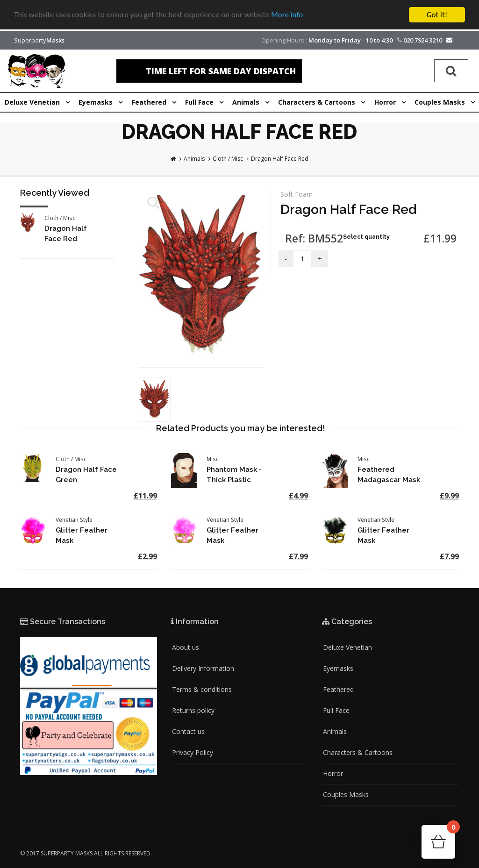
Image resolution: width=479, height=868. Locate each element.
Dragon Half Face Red (280, 159)
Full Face (336, 710)
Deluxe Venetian (347, 647)
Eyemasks (338, 668)
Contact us (188, 731)
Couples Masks (346, 794)
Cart (451, 830)
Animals (194, 159)
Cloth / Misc (228, 159)
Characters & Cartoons (358, 752)
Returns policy (193, 710)
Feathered (338, 689)
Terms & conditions (202, 689)
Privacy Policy (193, 752)
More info (287, 15)
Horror (333, 773)
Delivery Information (203, 668)
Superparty (39, 40)
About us (186, 647)
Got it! (437, 15)
